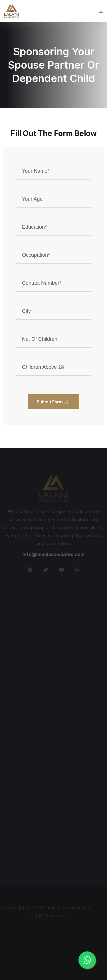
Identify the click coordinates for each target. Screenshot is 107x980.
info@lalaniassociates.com (53, 555)
